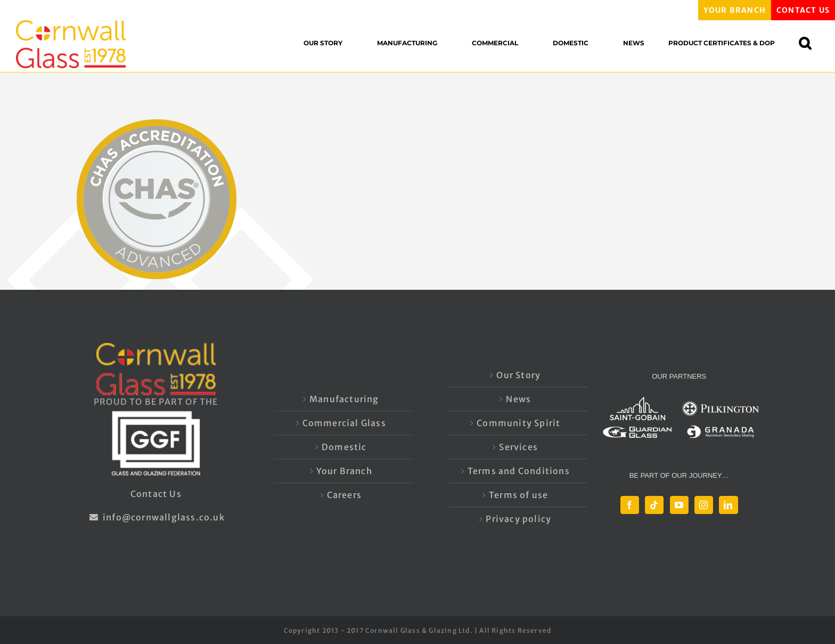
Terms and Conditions (519, 471)
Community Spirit (518, 423)
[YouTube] (679, 505)
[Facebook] (630, 505)
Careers (344, 495)
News (518, 399)
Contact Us (156, 494)
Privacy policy (518, 519)
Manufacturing (344, 399)
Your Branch (344, 471)
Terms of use (518, 495)
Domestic (344, 447)
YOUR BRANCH (735, 10)
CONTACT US (803, 10)
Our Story (518, 375)
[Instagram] (704, 505)
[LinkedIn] (728, 505)
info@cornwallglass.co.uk (156, 517)
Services (518, 447)
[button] (810, 43)
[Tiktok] (654, 505)
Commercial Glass (344, 423)
